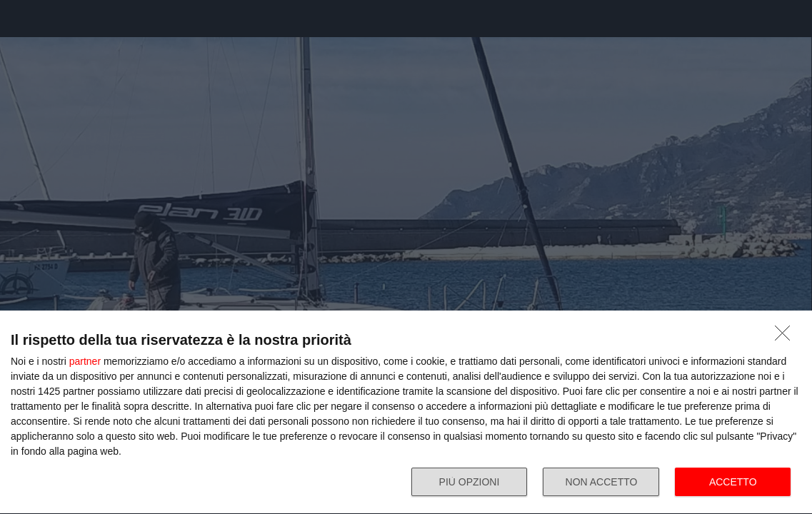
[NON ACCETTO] (786, 337)
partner (85, 361)
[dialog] (406, 413)
